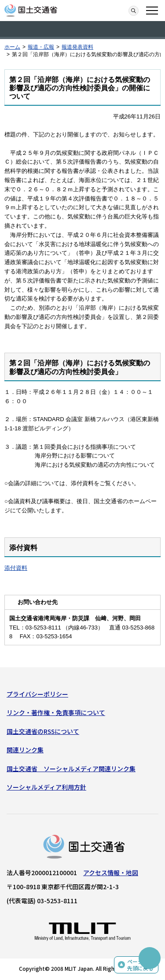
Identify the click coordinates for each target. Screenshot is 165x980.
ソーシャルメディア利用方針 (46, 787)
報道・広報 (41, 47)
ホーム (12, 47)
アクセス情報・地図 (111, 873)
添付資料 (16, 568)
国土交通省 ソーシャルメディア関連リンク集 (71, 769)
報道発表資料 (77, 47)
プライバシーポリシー (37, 694)
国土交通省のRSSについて (43, 731)
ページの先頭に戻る (140, 965)
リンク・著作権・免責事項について (56, 712)
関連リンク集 (25, 750)
